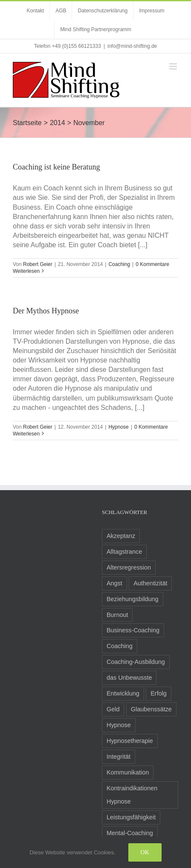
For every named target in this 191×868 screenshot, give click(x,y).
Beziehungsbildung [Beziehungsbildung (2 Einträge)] (133, 599)
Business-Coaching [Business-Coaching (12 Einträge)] (133, 630)
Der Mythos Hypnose (46, 311)
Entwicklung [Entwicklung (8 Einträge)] (123, 693)
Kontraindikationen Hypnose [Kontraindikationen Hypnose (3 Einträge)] (132, 795)
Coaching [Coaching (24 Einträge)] (120, 646)
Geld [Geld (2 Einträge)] (113, 709)
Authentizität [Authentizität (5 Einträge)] (150, 583)
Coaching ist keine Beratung (56, 167)
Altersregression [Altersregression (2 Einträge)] (129, 567)
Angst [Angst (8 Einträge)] (114, 583)
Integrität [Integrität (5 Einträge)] (119, 757)
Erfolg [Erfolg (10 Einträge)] (159, 693)
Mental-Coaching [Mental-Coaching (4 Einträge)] (130, 833)
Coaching (119, 264)
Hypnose (118, 427)
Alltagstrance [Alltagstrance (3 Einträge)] (124, 552)
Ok (145, 852)
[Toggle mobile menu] (174, 66)
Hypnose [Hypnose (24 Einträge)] (119, 725)
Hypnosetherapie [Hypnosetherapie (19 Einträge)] (130, 741)
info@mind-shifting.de (132, 46)
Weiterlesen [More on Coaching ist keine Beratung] (26, 271)
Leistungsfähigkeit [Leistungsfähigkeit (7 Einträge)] (131, 817)
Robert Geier (38, 264)
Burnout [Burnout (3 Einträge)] (117, 615)
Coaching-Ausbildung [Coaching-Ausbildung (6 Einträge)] (136, 662)
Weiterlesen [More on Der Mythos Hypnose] (26, 434)
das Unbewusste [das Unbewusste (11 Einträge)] (129, 678)
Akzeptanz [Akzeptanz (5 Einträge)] (121, 536)
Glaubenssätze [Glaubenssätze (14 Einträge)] (151, 709)
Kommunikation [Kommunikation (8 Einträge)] (128, 772)
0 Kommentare (152, 264)
